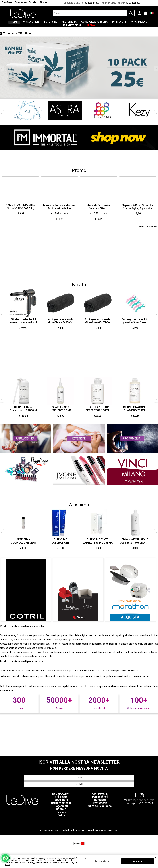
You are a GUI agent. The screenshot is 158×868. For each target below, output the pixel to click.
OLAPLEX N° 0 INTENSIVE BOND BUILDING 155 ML (60, 416)
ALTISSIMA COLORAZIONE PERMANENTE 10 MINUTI (60, 548)
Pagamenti (61, 812)
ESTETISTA (59, 23)
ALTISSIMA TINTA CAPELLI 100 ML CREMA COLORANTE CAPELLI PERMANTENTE (98, 550)
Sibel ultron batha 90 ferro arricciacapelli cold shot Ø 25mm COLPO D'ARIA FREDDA (23, 330)
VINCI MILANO (56, 30)
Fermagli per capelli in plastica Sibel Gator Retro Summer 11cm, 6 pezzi (135, 330)
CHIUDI (156, 858)
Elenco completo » (148, 232)
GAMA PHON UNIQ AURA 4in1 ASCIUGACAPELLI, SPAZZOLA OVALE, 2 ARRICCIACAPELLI (20, 216)
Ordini (44, 2)
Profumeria (100, 809)
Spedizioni (22, 2)
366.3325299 (134, 3)
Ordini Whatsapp (61, 809)
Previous (2, 74)
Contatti (34, 2)
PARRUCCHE (141, 23)
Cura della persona (100, 812)
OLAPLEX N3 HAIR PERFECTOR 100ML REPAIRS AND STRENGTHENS (98, 418)
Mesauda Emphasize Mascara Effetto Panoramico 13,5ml (99, 214)
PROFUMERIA (82, 23)
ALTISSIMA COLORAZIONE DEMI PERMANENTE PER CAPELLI (23, 550)
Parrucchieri (100, 803)
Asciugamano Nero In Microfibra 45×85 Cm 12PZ (60, 328)
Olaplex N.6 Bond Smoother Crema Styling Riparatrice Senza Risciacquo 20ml (138, 214)
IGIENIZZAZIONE (83, 30)
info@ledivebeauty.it (141, 806)
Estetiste (100, 806)
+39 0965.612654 (92, 3)
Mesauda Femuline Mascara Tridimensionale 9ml (59, 213)
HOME (13, 23)
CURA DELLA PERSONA (112, 23)
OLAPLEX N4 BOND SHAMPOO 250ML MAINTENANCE (135, 416)
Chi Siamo (8, 2)
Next (156, 74)
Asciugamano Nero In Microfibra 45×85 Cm (98, 327)
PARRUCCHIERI (35, 23)
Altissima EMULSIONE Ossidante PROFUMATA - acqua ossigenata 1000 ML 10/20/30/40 (135, 550)
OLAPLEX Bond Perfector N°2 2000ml (23, 415)
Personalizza (102, 861)
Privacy (61, 818)
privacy (8, 865)
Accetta (137, 861)
